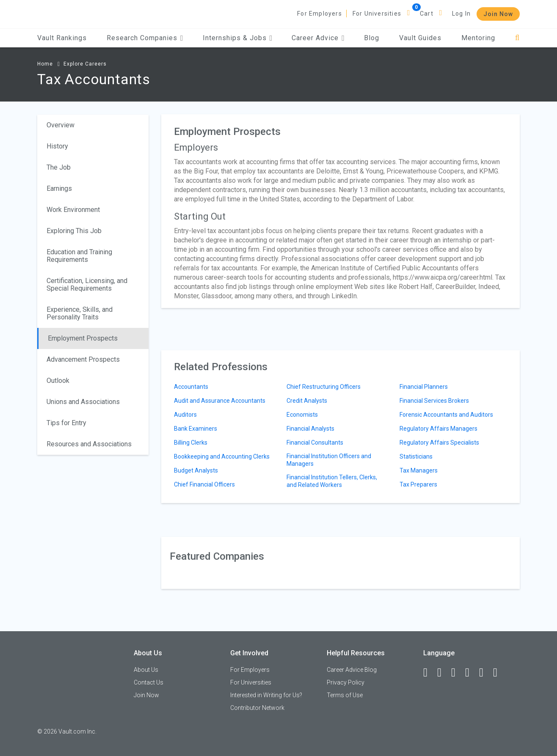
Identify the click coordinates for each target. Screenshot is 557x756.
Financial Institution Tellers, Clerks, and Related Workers (332, 481)
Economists (302, 415)
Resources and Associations (89, 444)
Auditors (185, 415)
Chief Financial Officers (204, 484)
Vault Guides (420, 38)
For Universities (377, 14)
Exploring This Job (74, 231)
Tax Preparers (418, 484)
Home (45, 64)
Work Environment (73, 210)
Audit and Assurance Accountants (220, 401)
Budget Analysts (196, 470)
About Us (146, 670)
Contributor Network (257, 708)
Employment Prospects (83, 338)
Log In (461, 14)
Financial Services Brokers (434, 401)
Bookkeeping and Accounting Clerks (222, 456)
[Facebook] (429, 673)
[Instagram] (471, 673)
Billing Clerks (191, 443)
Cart (427, 14)
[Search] (517, 38)
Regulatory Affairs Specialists (439, 443)
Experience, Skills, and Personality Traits (80, 313)
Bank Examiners (196, 429)
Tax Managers (419, 470)
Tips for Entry (66, 423)
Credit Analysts (307, 401)
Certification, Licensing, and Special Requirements (87, 285)
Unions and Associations (83, 402)
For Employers (320, 14)
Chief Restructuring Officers (324, 387)
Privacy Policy (346, 682)
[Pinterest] (485, 673)
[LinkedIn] (443, 673)
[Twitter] (457, 673)
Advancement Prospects (83, 359)
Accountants (191, 387)
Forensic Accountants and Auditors (446, 415)
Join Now (498, 14)
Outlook (58, 381)
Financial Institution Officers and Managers (329, 460)
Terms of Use (345, 695)
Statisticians (416, 456)
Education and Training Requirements (79, 256)
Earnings (59, 188)
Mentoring (478, 38)
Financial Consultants (315, 443)
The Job (59, 167)
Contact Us (149, 682)
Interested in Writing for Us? (266, 695)
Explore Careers (85, 64)
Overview (61, 125)
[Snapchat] (499, 673)
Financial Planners (424, 387)
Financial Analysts (310, 429)
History (57, 146)
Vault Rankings (62, 38)
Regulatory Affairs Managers (438, 429)
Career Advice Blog (352, 670)
